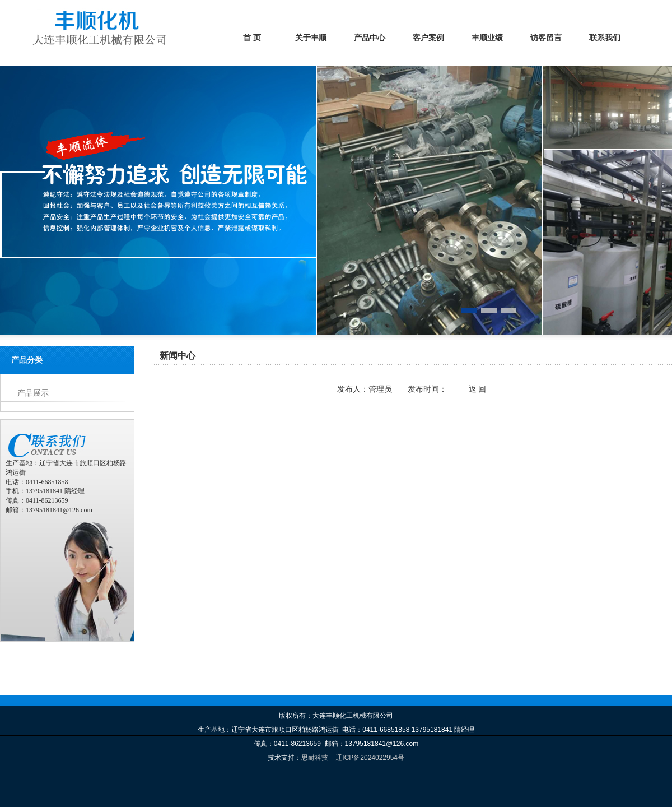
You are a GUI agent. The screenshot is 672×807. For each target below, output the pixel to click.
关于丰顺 (311, 38)
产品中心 (370, 38)
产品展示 (33, 393)
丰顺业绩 (487, 38)
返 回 (478, 389)
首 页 (252, 38)
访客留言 (546, 38)
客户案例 (428, 38)
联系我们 (605, 38)
